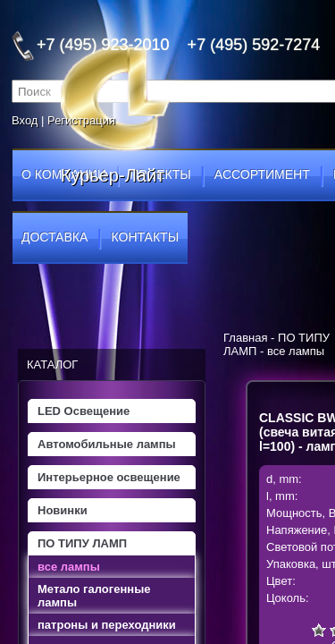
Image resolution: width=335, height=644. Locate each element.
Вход (25, 120)
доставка (54, 237)
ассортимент (262, 174)
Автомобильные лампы (107, 444)
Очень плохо (319, 630)
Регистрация (81, 120)
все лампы (69, 567)
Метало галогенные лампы (94, 596)
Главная (245, 338)
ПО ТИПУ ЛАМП (82, 543)
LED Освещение (84, 411)
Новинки (63, 510)
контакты (146, 237)
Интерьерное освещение (109, 477)
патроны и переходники (107, 625)
